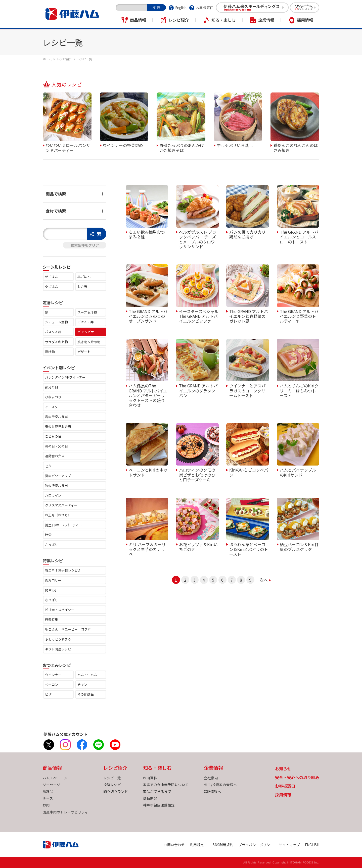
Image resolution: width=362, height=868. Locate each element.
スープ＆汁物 (87, 312)
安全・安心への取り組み (297, 778)
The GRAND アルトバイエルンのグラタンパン (198, 390)
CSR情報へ (212, 791)
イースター (53, 407)
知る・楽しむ (223, 20)
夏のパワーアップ (58, 476)
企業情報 (266, 20)
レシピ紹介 (179, 20)
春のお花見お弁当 (58, 426)
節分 (48, 535)
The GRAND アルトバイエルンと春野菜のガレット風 (249, 316)
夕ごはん (52, 287)
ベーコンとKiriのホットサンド (148, 472)
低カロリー (53, 580)
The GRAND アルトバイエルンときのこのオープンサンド (148, 316)
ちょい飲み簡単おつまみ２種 (147, 234)
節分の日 (52, 387)
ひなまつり (53, 397)
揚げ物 (50, 352)
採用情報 (305, 20)
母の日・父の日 (56, 446)
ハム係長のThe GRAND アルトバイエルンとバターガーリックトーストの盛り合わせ (148, 395)
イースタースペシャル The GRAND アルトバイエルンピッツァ (199, 316)
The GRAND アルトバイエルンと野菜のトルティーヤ (299, 316)
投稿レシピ (112, 785)
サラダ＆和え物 (56, 342)
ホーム (47, 59)
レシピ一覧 (112, 778)
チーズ (48, 798)
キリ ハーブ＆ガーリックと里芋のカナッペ (147, 549)
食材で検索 (56, 211)
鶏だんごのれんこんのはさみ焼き (296, 147)
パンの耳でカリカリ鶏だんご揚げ (247, 234)
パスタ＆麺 (53, 332)
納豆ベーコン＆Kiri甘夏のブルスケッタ (299, 547)
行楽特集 (52, 619)
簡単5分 (51, 590)
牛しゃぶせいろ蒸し (235, 145)
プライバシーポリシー (256, 845)
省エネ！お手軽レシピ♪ (63, 570)
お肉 (46, 805)
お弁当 (82, 287)
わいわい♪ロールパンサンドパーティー (68, 147)
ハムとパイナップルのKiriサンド (298, 472)
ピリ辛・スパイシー (60, 610)
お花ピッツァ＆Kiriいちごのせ (198, 547)
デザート (84, 352)
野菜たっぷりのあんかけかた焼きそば (182, 147)
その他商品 (86, 694)
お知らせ (283, 769)
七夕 (48, 466)
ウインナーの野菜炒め (123, 145)
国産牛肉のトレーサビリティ (65, 812)
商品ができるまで (157, 791)
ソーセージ (52, 785)
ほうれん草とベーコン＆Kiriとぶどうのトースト (249, 549)
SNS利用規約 (223, 845)
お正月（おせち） (58, 515)
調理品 (48, 791)
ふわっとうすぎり (58, 639)
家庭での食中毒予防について (166, 785)
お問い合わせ (174, 845)
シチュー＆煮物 (56, 322)
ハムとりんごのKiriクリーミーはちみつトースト (299, 390)
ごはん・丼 (86, 322)
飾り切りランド (116, 791)
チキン (82, 684)
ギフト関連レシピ (58, 649)
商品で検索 (56, 194)
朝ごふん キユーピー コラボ (68, 629)
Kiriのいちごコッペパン (249, 472)
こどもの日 (53, 436)
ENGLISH (312, 845)
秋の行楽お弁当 (56, 486)
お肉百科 (150, 778)
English (181, 8)
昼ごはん (84, 277)
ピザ (48, 694)
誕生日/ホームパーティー (63, 525)
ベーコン (52, 684)
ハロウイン (53, 495)
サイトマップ (289, 845)
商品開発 (150, 798)
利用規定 (197, 845)
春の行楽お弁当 (56, 417)
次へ (264, 580)
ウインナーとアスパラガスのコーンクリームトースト (247, 390)
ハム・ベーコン (55, 778)
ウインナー (53, 675)
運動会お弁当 (55, 456)
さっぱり (52, 545)
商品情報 (138, 20)
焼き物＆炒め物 (89, 342)
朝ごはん (52, 277)
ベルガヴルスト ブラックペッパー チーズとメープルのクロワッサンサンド (198, 239)
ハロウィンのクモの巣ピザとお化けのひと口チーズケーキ (197, 474)
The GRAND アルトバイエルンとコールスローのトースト (299, 237)
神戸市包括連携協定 (159, 805)
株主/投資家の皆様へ (220, 785)
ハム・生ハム (87, 675)
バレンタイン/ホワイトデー (65, 377)
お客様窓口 (205, 8)
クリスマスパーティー (61, 505)
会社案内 (211, 778)
